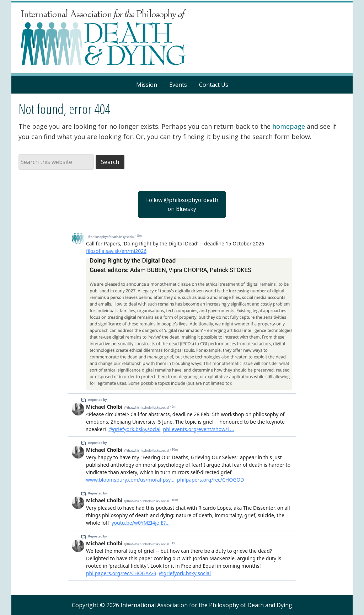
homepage (289, 126)
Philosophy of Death (182, 38)
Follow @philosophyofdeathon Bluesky (182, 205)
